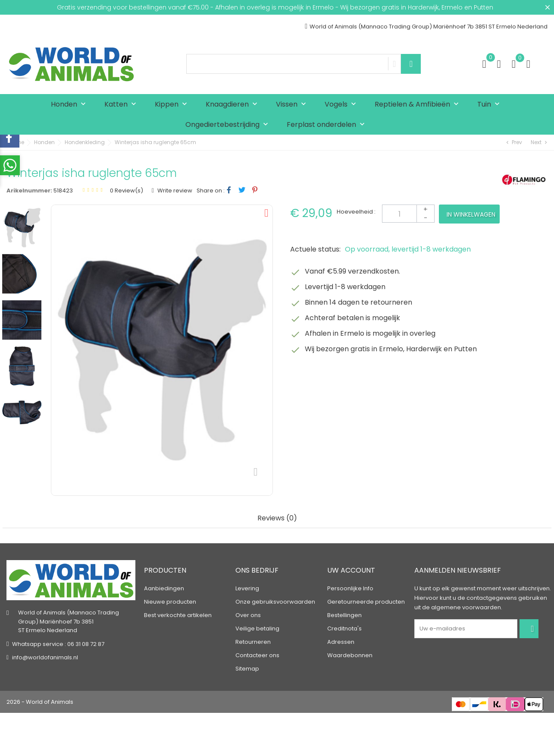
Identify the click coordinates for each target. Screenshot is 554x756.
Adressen (341, 642)
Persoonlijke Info (350, 588)
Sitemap (247, 669)
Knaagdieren (233, 105)
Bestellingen (344, 615)
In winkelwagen (471, 214)
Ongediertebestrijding (229, 125)
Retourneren (253, 642)
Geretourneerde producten (366, 602)
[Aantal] (408, 214)
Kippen (173, 105)
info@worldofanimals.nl (45, 657)
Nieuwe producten (170, 602)
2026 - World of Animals (40, 702)
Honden (70, 105)
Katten (122, 105)
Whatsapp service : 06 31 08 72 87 (58, 644)
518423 (63, 191)
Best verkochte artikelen (178, 615)
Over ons (248, 615)
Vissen (293, 105)
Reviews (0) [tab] (277, 518)
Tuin (490, 105)
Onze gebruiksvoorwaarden (275, 602)
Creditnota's (344, 628)
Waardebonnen (350, 655)
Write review (174, 191)
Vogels (342, 105)
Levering (247, 588)
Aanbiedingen (164, 588)
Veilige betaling (257, 628)
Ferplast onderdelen (328, 125)
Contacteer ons (257, 655)
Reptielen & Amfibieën (419, 105)
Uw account (351, 570)
